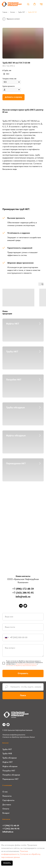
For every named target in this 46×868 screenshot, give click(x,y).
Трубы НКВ (7, 753)
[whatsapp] (25, 606)
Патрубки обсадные (11, 775)
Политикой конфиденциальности (26, 664)
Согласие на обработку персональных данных (19, 737)
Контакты (6, 819)
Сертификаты (8, 800)
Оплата (6, 809)
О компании (7, 785)
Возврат (6, 813)
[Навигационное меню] (41, 4)
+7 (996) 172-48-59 (23, 589)
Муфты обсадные (16, 436)
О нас (5, 792)
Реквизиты (7, 796)
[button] (28, 4)
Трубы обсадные (15, 408)
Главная (5, 12)
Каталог (13, 12)
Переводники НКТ (16, 464)
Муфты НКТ (13, 324)
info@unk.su (23, 597)
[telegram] (21, 606)
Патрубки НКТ (14, 380)
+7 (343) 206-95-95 (23, 593)
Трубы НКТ (22, 12)
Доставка (7, 805)
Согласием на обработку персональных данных (21, 665)
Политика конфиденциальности (14, 735)
